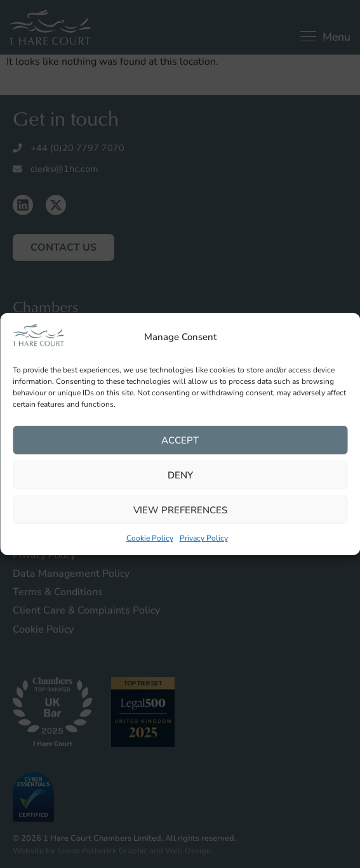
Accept (180, 440)
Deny (180, 475)
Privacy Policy (204, 539)
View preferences (180, 510)
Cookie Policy (150, 539)
